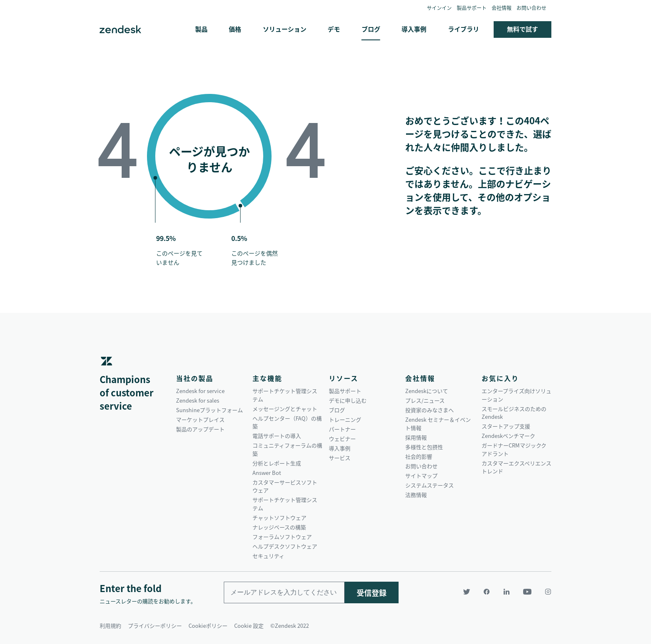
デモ (334, 29)
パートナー (342, 429)
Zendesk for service (200, 391)
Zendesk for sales (198, 400)
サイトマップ (421, 476)
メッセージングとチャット (285, 409)
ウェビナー (342, 439)
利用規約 (110, 626)
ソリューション (285, 29)
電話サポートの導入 (277, 436)
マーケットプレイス (200, 419)
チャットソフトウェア (279, 517)
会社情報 (502, 8)
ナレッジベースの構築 (279, 527)
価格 (235, 29)
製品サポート (472, 8)
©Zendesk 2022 (290, 626)
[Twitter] (467, 592)
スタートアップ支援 (506, 426)
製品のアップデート (200, 429)
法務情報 (416, 495)
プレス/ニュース (425, 400)
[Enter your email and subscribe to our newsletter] (284, 592)
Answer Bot (267, 473)
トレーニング (345, 419)
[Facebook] (487, 592)
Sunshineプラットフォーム (209, 410)
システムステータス (430, 485)
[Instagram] (545, 592)
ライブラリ (464, 29)
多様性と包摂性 (424, 447)
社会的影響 (419, 456)
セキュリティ (268, 556)
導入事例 (414, 29)
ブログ (371, 29)
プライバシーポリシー (155, 626)
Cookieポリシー (208, 626)
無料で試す (523, 29)
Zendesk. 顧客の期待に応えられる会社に (120, 29)
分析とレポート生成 (277, 463)
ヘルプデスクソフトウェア (285, 546)
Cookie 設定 (249, 626)
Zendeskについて (427, 391)
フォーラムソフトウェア (282, 537)
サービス (340, 458)
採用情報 (416, 437)
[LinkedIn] (507, 592)
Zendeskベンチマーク (508, 436)
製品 (201, 29)
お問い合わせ (531, 8)
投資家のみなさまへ (430, 410)
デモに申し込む (348, 400)
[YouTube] (527, 592)
